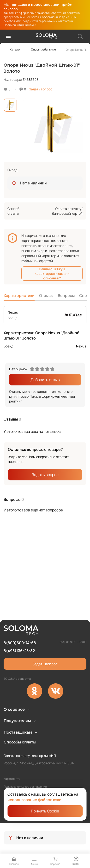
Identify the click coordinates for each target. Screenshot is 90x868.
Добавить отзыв (45, 380)
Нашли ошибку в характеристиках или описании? (52, 274)
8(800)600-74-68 (20, 621)
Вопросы (66, 296)
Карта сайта (12, 779)
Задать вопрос (41, 89)
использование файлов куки (34, 800)
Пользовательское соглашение (25, 787)
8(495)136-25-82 (19, 629)
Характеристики (19, 296)
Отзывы (46, 296)
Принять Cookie (45, 811)
